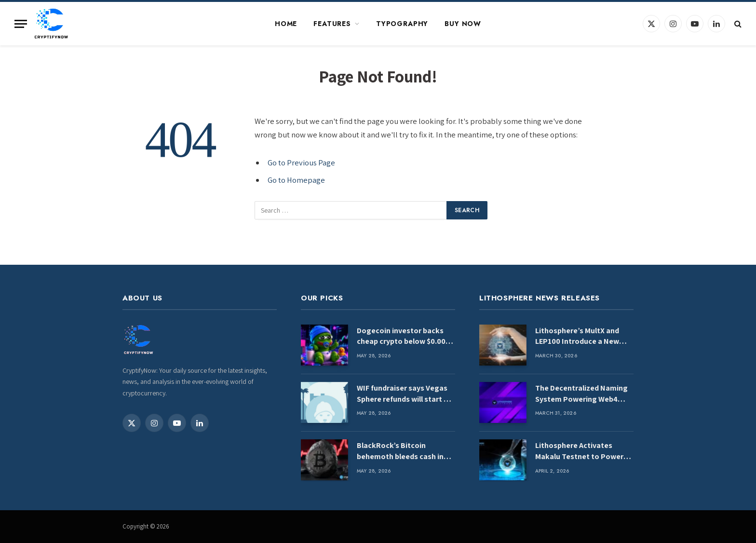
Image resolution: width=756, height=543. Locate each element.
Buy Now (463, 24)
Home (286, 24)
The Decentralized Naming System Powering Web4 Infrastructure (581, 394)
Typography (402, 24)
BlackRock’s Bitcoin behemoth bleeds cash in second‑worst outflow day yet (403, 451)
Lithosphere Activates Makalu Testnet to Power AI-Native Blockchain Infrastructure (579, 451)
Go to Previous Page (301, 163)
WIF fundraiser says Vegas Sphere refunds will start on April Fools (405, 394)
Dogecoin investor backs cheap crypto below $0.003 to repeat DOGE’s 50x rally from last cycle (403, 337)
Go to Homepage (296, 180)
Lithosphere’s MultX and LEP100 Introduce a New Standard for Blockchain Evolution (577, 337)
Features (332, 24)
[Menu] (21, 24)
